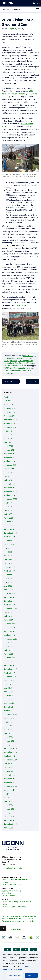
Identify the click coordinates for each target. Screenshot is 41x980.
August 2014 (9, 790)
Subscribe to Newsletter (11, 929)
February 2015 (10, 771)
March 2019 (8, 620)
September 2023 (10, 499)
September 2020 (10, 575)
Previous (11, 381)
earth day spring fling (23, 358)
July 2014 (8, 794)
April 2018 (8, 650)
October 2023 (9, 495)
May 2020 (8, 582)
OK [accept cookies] (31, 975)
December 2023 (10, 488)
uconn (13, 373)
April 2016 (8, 733)
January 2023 (9, 526)
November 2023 (10, 491)
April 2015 (8, 764)
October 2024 (9, 461)
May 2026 (8, 397)
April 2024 (8, 480)
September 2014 (10, 786)
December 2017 (10, 665)
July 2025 (8, 431)
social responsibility (25, 361)
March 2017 (8, 692)
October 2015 (9, 756)
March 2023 (8, 518)
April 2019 (8, 616)
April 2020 (8, 586)
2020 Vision (8, 368)
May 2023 (8, 510)
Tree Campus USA (22, 363)
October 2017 (9, 673)
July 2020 (8, 578)
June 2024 (8, 473)
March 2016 (8, 737)
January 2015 (9, 775)
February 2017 (10, 696)
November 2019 (10, 601)
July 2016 (8, 722)
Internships (6, 893)
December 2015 (10, 748)
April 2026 (8, 401)
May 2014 (8, 798)
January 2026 (9, 412)
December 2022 (10, 529)
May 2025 (8, 439)
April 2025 (8, 442)
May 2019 (8, 612)
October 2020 (9, 571)
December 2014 (10, 779)
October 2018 (9, 635)
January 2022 (9, 567)
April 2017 (8, 688)
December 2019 (10, 597)
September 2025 (10, 427)
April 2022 (8, 559)
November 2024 (10, 458)
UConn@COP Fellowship (11, 891)
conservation (9, 358)
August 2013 (9, 817)
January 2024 (9, 484)
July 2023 (8, 503)
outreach (13, 361)
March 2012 (8, 828)
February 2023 (10, 522)
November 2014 (10, 782)
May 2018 (8, 646)
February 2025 (10, 450)
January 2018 (9, 662)
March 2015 (8, 767)
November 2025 (10, 420)
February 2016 (10, 741)
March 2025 (8, 446)
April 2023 (8, 514)
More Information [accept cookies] (14, 975)
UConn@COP (16, 366)
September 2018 (10, 639)
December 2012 (10, 820)
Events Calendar (8, 896)
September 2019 (10, 609)
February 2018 (10, 658)
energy (6, 361)
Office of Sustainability (12, 9)
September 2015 (10, 760)
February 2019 (10, 624)
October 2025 (9, 423)
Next (33, 381)
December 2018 (10, 631)
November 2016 (10, 707)
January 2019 (9, 627)
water (24, 366)
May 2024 (8, 476)
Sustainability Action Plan (12, 885)
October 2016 (9, 711)
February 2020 (10, 594)
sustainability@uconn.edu (12, 868)
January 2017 (9, 699)
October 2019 (9, 605)
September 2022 (10, 541)
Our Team (6, 882)
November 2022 (10, 533)
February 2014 (10, 809)
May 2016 (8, 730)
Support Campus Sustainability (14, 907)
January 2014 (9, 813)
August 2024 (9, 469)
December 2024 (10, 454)
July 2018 (8, 643)
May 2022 (8, 556)
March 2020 (8, 590)
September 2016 (10, 714)
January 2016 (9, 745)
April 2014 (8, 801)
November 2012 (10, 824)
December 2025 (10, 416)
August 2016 (9, 718)
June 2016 (8, 726)
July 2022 (8, 548)
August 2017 (9, 680)
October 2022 (9, 537)
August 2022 (9, 544)
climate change (29, 356)
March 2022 (8, 563)
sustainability (9, 363)
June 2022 (8, 552)
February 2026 (10, 408)
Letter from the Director (13, 371)
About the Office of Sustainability (15, 880)
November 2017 (10, 669)
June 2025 (8, 435)
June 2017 (8, 684)
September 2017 (10, 677)
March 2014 (8, 805)
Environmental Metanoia (24, 368)
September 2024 (10, 465)
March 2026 (8, 405)
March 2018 (8, 654)
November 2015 (10, 752)
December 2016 (10, 703)
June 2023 (8, 507)
